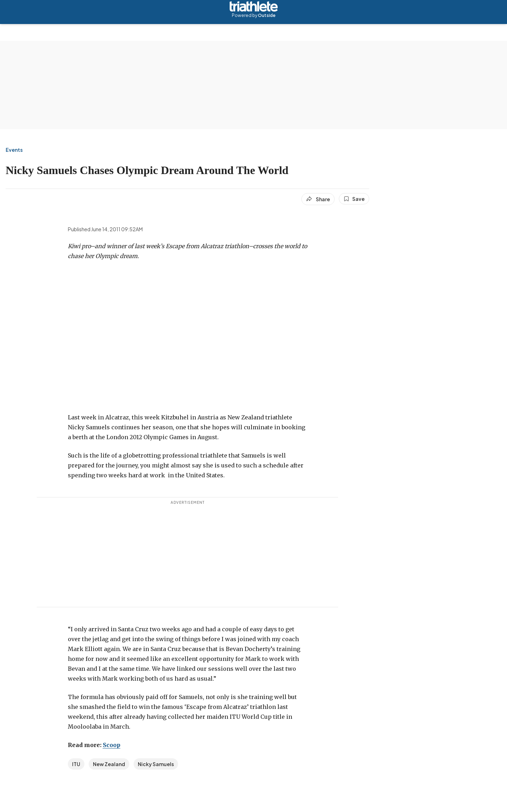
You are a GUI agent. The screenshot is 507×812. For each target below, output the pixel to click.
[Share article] (318, 199)
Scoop (112, 745)
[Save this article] (354, 199)
